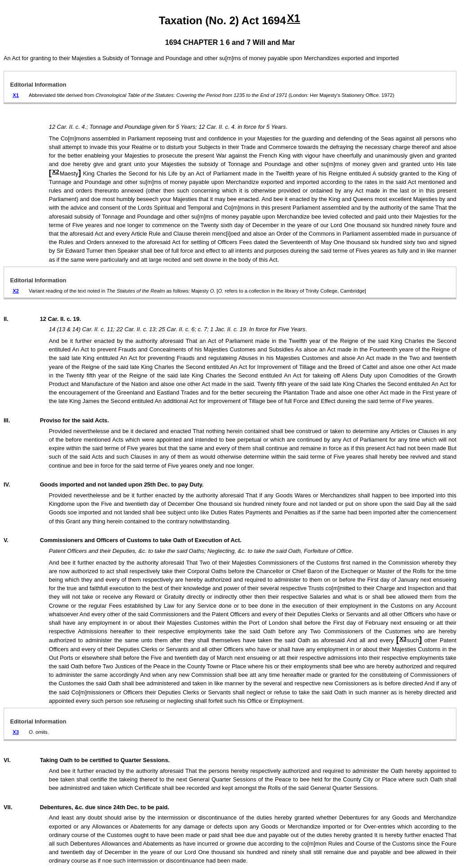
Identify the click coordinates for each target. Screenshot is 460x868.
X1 (294, 18)
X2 (56, 172)
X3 (403, 639)
